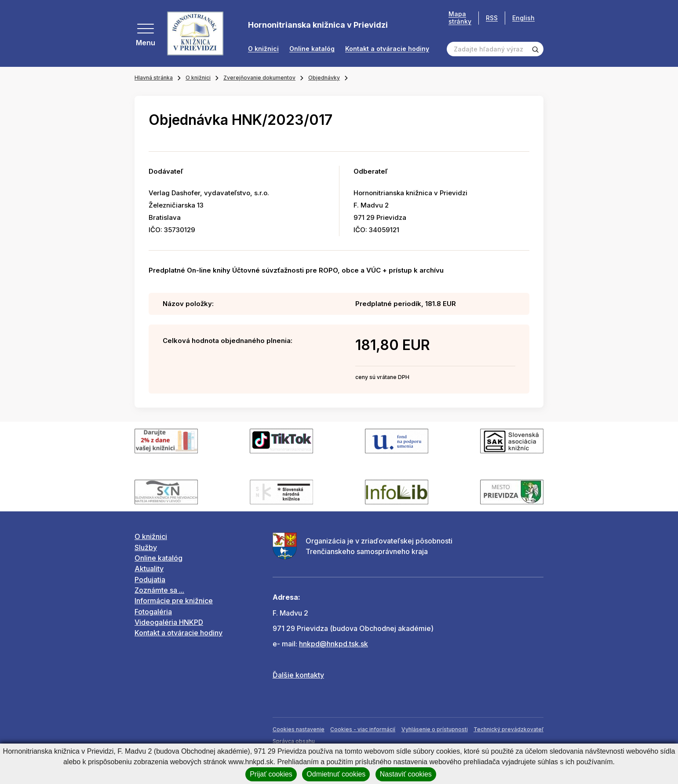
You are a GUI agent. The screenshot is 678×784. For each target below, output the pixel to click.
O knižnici (263, 49)
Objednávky (324, 78)
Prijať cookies (271, 774)
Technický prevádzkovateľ (508, 729)
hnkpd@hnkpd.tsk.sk (334, 644)
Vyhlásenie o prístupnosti (435, 729)
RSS (492, 18)
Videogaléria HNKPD (169, 622)
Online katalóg (312, 49)
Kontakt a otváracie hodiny (387, 49)
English (523, 18)
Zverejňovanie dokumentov (259, 78)
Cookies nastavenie (299, 729)
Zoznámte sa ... (159, 590)
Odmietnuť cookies (336, 774)
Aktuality (149, 569)
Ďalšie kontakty (298, 675)
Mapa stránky (460, 18)
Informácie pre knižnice (174, 601)
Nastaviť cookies (406, 774)
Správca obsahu (294, 741)
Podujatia (150, 580)
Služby (146, 547)
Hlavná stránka (154, 78)
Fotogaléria (153, 612)
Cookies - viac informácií (363, 729)
